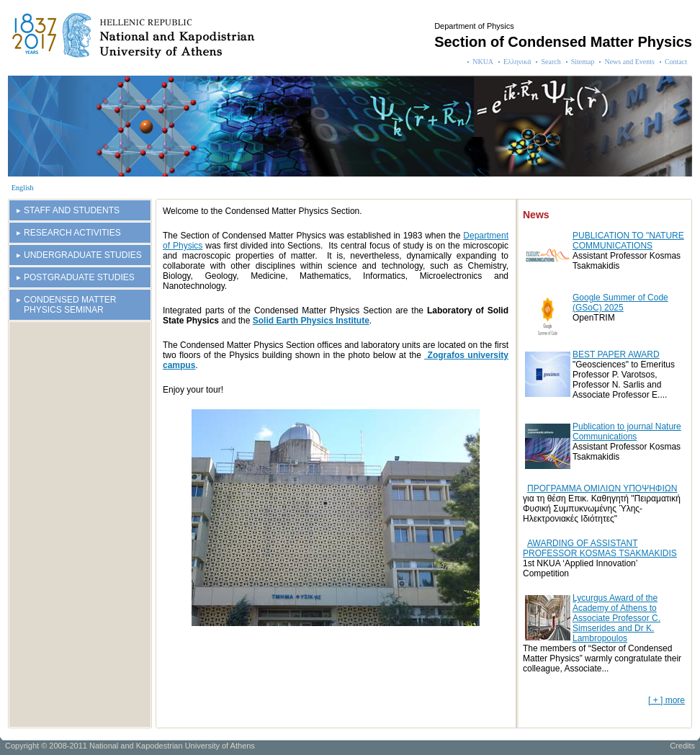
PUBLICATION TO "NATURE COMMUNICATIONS (628, 241)
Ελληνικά (517, 62)
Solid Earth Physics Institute (311, 321)
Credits (682, 746)
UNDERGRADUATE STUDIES (83, 255)
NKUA (483, 62)
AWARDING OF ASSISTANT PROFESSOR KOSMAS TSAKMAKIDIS (600, 548)
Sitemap (583, 62)
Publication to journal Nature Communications (627, 432)
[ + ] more (667, 700)
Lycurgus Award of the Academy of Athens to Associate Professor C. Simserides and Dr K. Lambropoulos (616, 618)
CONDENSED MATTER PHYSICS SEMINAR (70, 305)
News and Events (629, 62)
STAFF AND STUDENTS (72, 210)
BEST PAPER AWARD (616, 354)
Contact (676, 62)
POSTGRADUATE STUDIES (79, 277)
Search (551, 62)
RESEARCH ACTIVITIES (72, 233)
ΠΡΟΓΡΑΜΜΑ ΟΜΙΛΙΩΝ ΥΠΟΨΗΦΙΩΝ (602, 488)
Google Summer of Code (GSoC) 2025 (620, 303)
